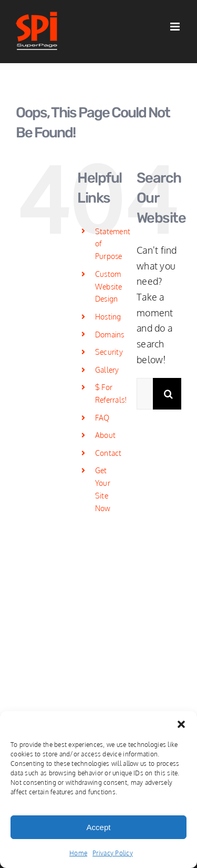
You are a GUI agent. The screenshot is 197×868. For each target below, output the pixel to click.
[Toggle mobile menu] (176, 27)
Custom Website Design (109, 287)
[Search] (169, 394)
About (105, 435)
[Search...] (145, 394)
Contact (108, 453)
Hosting (108, 317)
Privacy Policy (113, 853)
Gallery (107, 370)
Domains (110, 335)
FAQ (102, 418)
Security (109, 352)
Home (78, 853)
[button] (181, 724)
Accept (99, 827)
